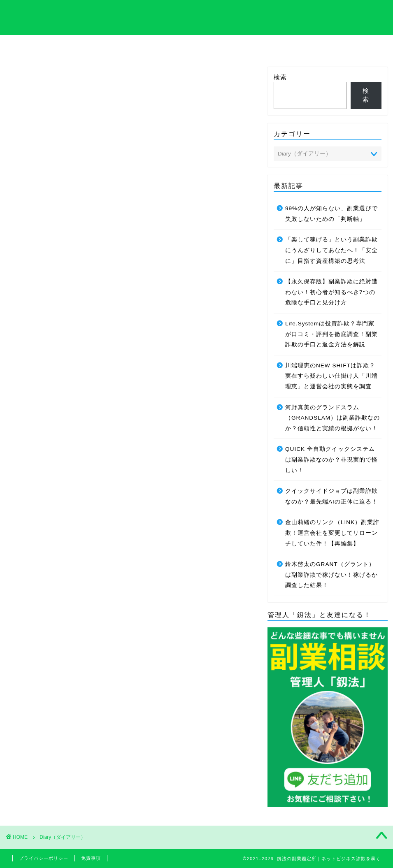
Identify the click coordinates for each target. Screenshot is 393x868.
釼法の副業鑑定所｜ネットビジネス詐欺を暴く (196, 17)
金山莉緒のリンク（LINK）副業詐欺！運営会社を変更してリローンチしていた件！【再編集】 (332, 533)
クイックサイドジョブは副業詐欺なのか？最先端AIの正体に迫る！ (331, 496)
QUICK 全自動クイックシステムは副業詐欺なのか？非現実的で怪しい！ (331, 460)
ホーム (35, 46)
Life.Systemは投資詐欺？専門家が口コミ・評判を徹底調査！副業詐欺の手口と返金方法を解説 (331, 334)
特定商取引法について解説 (143, 48)
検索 (280, 77)
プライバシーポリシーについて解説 (196, 48)
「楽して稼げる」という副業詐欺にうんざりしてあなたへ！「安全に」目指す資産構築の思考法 (331, 250)
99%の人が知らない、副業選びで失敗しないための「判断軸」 (331, 214)
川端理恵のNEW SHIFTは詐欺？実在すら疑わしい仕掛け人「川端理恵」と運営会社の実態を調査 (331, 376)
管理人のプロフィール (250, 48)
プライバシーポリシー (44, 858)
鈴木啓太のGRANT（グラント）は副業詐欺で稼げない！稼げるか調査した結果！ (331, 575)
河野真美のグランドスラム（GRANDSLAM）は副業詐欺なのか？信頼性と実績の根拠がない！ (333, 418)
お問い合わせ (358, 46)
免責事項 (91, 858)
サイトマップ (304, 46)
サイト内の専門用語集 (89, 48)
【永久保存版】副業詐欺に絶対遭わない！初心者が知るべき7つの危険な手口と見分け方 (331, 292)
